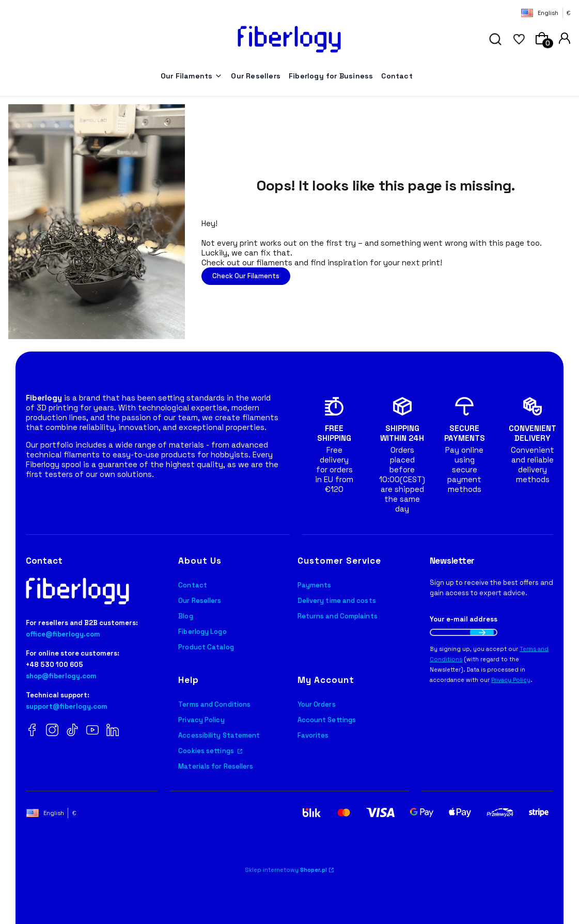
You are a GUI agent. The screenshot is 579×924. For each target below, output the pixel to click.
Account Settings (327, 720)
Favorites (313, 735)
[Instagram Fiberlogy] (52, 731)
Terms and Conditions (214, 704)
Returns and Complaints (338, 616)
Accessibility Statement (219, 735)
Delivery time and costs (337, 601)
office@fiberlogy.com (63, 634)
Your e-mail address (464, 619)
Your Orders (317, 704)
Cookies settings (207, 751)
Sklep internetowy (286, 870)
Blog (185, 616)
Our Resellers (200, 601)
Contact (193, 585)
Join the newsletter (482, 632)
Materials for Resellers (216, 766)
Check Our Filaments (246, 276)
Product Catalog (206, 647)
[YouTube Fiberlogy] (92, 731)
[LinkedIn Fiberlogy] (113, 731)
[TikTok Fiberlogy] (72, 731)
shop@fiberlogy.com (61, 676)
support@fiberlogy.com (67, 706)
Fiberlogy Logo (202, 632)
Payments (315, 585)
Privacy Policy (201, 720)
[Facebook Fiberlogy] (32, 731)
